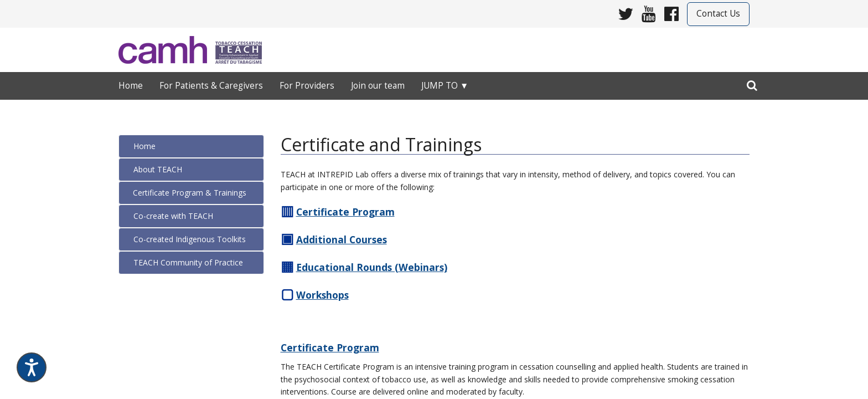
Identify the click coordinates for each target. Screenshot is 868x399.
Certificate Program (330, 347)
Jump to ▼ (445, 86)
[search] (752, 83)
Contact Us (718, 14)
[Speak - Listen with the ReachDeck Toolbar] (32, 367)
